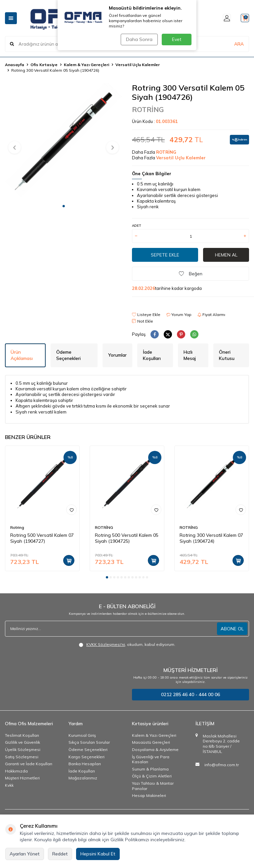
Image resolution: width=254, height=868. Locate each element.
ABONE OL (232, 629)
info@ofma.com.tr (222, 765)
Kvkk (9, 785)
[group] (63, 141)
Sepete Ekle (165, 255)
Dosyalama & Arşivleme (155, 750)
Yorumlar (117, 355)
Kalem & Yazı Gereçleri (86, 65)
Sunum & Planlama (150, 769)
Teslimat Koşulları (22, 735)
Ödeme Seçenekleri (68, 355)
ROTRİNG (148, 109)
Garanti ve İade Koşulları (29, 764)
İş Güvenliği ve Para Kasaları (151, 759)
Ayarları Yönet (25, 854)
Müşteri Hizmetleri (22, 778)
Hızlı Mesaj (190, 355)
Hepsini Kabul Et (98, 854)
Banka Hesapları (85, 764)
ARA (239, 44)
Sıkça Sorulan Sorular (89, 742)
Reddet (60, 854)
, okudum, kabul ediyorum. (127, 645)
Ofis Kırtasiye (44, 65)
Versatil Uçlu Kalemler (138, 65)
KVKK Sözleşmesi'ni (106, 644)
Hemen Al (226, 255)
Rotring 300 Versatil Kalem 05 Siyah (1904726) (55, 70)
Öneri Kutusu (227, 355)
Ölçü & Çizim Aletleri (152, 776)
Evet (177, 39)
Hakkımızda (16, 771)
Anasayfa (15, 65)
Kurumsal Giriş (82, 735)
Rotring (17, 527)
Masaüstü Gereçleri (151, 742)
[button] (64, 206)
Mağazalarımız (83, 778)
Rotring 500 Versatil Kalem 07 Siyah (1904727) (42, 538)
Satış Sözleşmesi (22, 757)
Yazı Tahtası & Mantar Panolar (153, 786)
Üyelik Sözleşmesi (23, 750)
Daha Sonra (138, 39)
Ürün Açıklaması (22, 355)
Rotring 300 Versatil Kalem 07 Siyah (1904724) (211, 538)
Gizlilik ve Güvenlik (22, 742)
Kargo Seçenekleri (86, 757)
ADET (136, 226)
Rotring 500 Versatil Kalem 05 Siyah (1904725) (127, 538)
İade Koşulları (152, 355)
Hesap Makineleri (149, 795)
